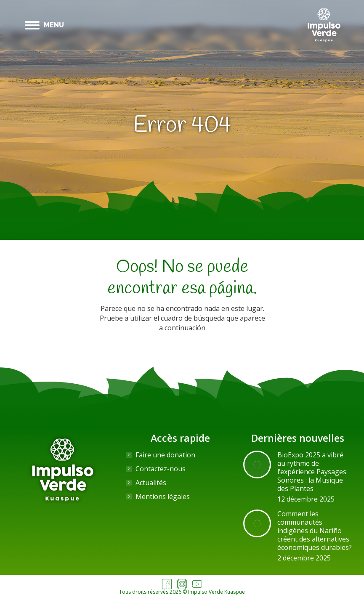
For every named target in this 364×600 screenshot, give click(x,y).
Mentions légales (163, 496)
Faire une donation (165, 455)
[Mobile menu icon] (44, 25)
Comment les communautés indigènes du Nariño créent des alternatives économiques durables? (315, 531)
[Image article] (257, 465)
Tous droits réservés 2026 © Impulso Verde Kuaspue (182, 592)
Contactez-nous (161, 469)
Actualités (151, 483)
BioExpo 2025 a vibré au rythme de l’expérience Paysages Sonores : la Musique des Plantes (312, 472)
